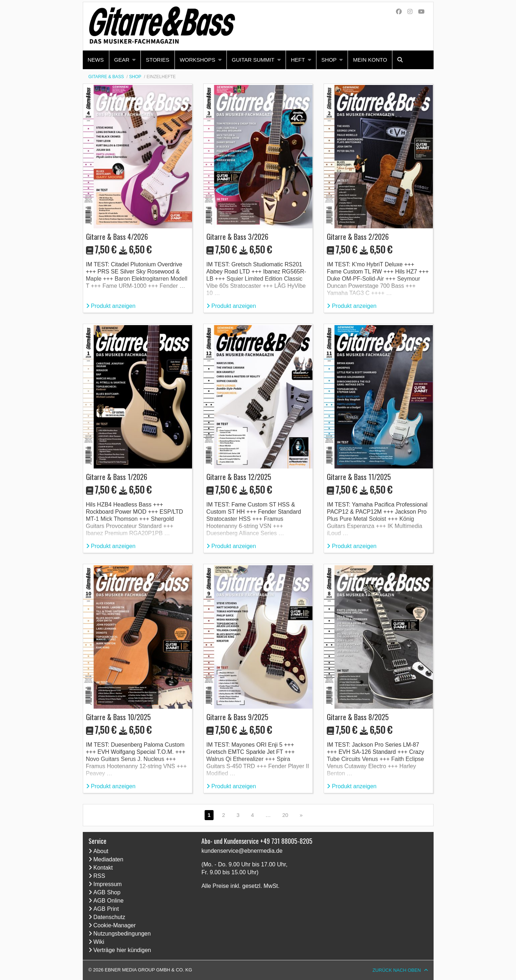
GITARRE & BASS (106, 77)
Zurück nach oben (396, 970)
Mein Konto (370, 60)
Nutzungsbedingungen (122, 934)
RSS (99, 876)
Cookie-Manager (115, 925)
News (96, 60)
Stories (158, 60)
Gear (122, 60)
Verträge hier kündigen (122, 950)
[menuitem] (96, 60)
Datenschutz (109, 917)
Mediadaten (109, 859)
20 (285, 815)
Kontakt (103, 868)
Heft (298, 60)
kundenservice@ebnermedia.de (242, 851)
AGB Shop (107, 892)
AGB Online (109, 901)
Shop (329, 60)
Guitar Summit (253, 60)
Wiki (99, 942)
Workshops (198, 60)
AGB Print (106, 909)
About (101, 851)
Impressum (108, 884)
